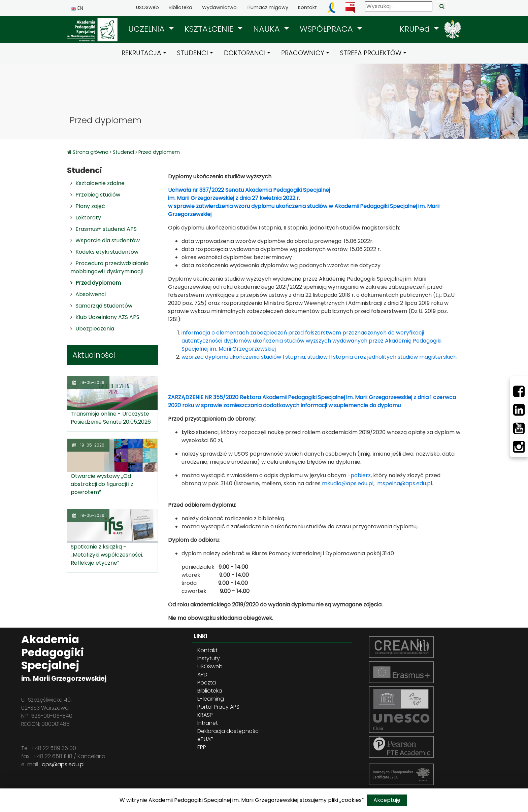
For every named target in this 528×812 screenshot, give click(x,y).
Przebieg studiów (98, 195)
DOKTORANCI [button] (245, 53)
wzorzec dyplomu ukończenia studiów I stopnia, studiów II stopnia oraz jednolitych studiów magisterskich (319, 357)
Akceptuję (387, 800)
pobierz (361, 475)
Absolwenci (91, 294)
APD (202, 675)
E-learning (211, 699)
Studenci (123, 152)
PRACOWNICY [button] (303, 53)
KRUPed (416, 29)
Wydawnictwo (219, 7)
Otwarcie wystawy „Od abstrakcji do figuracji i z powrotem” (102, 484)
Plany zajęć (90, 206)
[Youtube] (519, 428)
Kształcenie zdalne (100, 183)
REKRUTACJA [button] (141, 53)
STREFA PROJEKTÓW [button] (371, 53)
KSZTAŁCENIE (210, 29)
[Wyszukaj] (399, 6)
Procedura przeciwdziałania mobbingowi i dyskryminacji (109, 267)
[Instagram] (519, 447)
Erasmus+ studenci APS (106, 229)
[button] (151, 29)
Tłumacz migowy (267, 7)
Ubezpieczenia (95, 329)
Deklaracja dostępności (228, 731)
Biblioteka (180, 7)
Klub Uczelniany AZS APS (107, 317)
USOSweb (147, 7)
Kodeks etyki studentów (107, 252)
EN (77, 8)
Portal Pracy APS (218, 707)
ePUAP (205, 739)
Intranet (208, 723)
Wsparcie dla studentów (108, 240)
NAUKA (268, 29)
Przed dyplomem (159, 152)
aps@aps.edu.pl (63, 764)
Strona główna (91, 152)
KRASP (205, 715)
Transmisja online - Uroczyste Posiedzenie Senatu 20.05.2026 (111, 418)
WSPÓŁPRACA (327, 29)
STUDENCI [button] (193, 53)
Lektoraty (88, 218)
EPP (202, 747)
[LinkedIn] (519, 410)
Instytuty (209, 658)
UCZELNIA (148, 29)
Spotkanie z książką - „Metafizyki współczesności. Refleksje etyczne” (107, 555)
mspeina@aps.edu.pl (405, 483)
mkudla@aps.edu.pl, (348, 483)
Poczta (207, 683)
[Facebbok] (519, 391)
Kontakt (307, 7)
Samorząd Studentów (104, 306)
